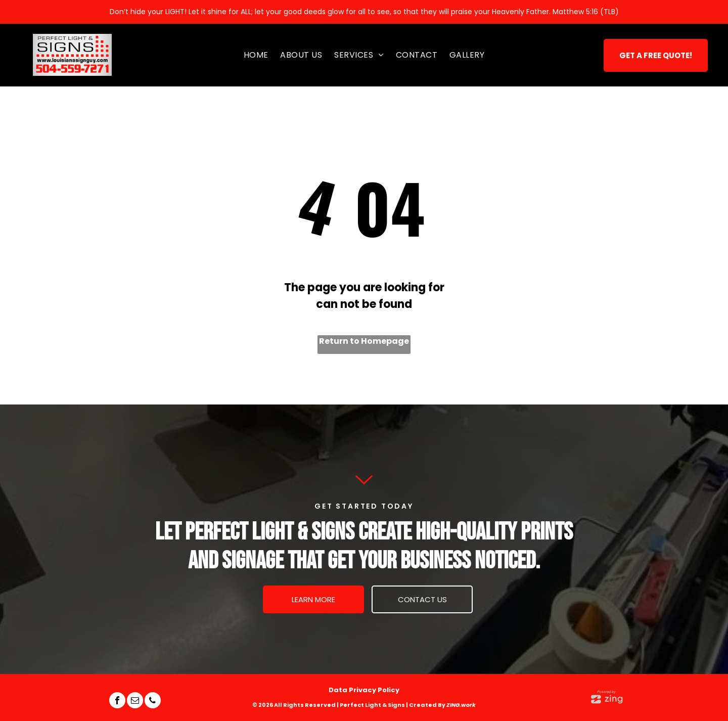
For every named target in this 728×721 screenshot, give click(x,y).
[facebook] (117, 702)
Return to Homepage (364, 341)
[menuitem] (256, 55)
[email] (135, 702)
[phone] (153, 702)
